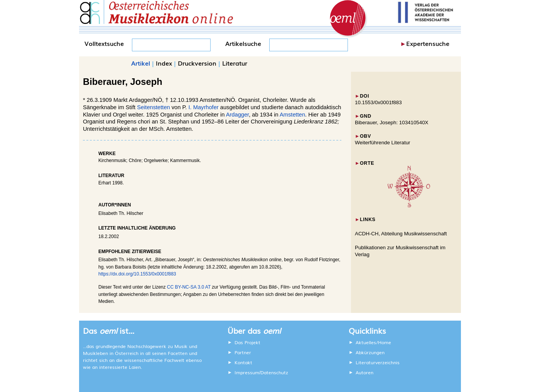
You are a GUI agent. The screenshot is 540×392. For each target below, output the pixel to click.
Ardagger (237, 115)
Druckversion (197, 63)
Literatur (235, 63)
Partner (243, 352)
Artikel (141, 63)
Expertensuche (428, 43)
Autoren (364, 372)
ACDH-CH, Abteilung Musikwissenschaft (401, 234)
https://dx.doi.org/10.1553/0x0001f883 (137, 274)
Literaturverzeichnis (378, 362)
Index (164, 63)
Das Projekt (247, 342)
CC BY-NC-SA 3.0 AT (189, 287)
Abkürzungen (370, 352)
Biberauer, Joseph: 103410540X (391, 122)
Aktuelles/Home (373, 342)
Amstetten (292, 115)
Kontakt (243, 362)
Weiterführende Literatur (382, 143)
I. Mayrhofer (202, 107)
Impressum (247, 372)
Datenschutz (274, 372)
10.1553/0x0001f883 (378, 102)
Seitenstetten (154, 107)
